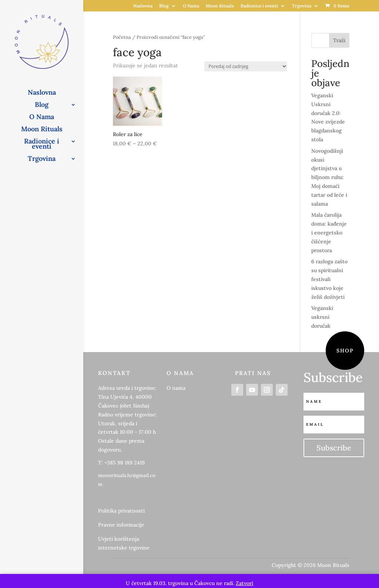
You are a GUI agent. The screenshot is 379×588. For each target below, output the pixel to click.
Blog (164, 6)
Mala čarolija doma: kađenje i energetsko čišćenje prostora (329, 232)
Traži (339, 40)
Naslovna (143, 6)
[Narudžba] (246, 66)
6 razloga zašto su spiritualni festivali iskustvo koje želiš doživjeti (329, 279)
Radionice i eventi (259, 6)
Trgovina (302, 6)
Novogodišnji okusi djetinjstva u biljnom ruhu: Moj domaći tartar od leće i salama (329, 177)
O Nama (191, 6)
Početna (122, 37)
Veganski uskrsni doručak (322, 317)
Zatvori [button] (244, 583)
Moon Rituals (220, 6)
